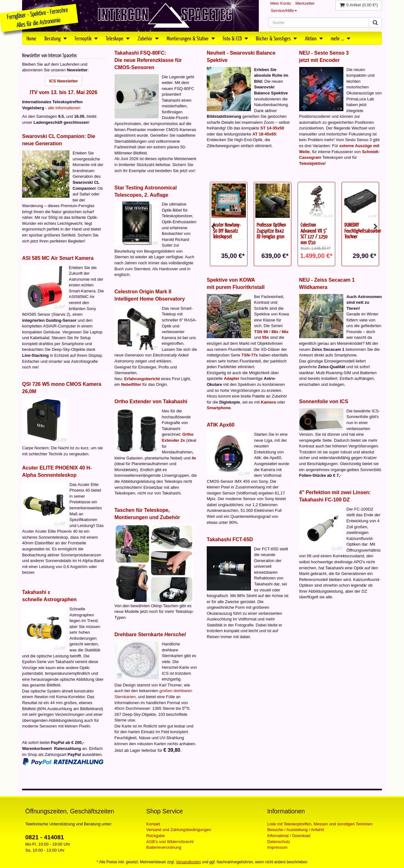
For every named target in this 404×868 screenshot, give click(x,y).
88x (275, 332)
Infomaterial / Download (289, 836)
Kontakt (153, 824)
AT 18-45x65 (264, 134)
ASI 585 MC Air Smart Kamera (58, 258)
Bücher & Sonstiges (276, 38)
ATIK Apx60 (221, 425)
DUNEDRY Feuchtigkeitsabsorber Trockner (363, 230)
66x (285, 332)
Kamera (268, 402)
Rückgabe (155, 836)
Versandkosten (189, 862)
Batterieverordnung (164, 847)
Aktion (314, 38)
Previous (213, 227)
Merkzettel (305, 3)
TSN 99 (261, 332)
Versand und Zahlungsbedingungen (178, 830)
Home (31, 38)
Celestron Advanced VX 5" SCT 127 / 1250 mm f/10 (314, 233)
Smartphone (219, 408)
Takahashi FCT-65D (230, 539)
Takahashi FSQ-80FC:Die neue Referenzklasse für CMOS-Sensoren (148, 60)
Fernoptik (86, 38)
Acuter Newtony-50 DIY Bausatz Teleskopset (227, 230)
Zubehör (148, 38)
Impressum (277, 847)
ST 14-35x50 (272, 128)
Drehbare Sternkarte (150, 635)
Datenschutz (279, 842)
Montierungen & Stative (191, 38)
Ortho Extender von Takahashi (151, 401)
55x (265, 337)
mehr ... (340, 38)
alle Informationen (64, 108)
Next (376, 227)
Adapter (232, 378)
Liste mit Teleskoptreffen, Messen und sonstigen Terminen (320, 824)
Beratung (56, 38)
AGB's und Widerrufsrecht (170, 842)
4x (194, 458)
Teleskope (118, 38)
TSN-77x (250, 355)
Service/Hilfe (284, 11)
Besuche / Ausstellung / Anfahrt (296, 830)
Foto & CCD (235, 38)
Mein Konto (281, 3)
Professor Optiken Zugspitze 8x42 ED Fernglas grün (271, 230)
